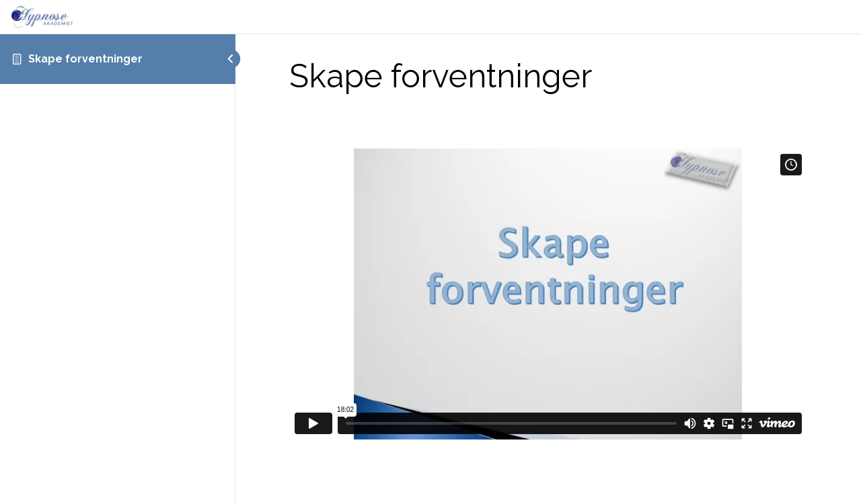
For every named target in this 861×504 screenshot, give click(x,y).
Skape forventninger (85, 59)
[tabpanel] (548, 277)
